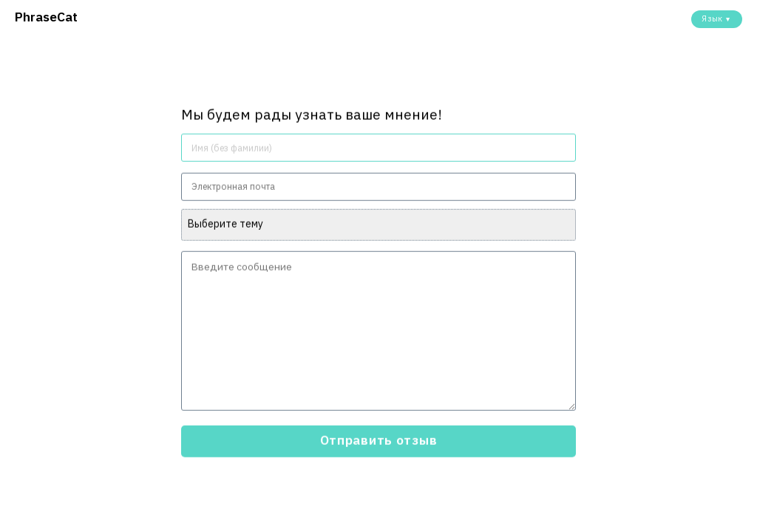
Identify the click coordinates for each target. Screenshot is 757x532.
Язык (716, 18)
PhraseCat (46, 17)
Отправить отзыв (379, 440)
